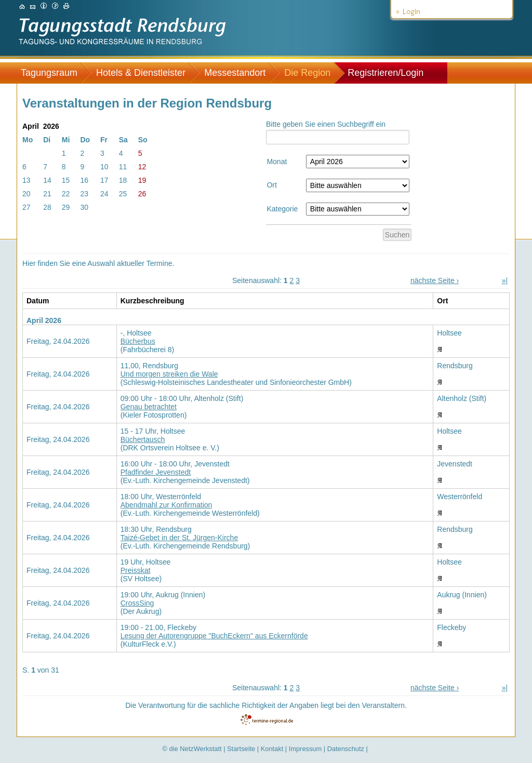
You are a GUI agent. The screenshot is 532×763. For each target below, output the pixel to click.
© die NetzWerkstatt (192, 749)
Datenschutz (346, 749)
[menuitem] (54, 73)
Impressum (305, 749)
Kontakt (272, 749)
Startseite (241, 749)
